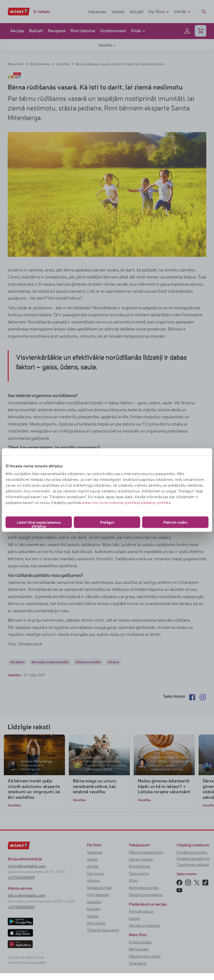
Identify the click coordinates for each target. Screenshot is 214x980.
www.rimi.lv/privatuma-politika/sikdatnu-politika (126, 502)
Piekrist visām (175, 522)
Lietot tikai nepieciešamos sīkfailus (39, 524)
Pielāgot (107, 522)
